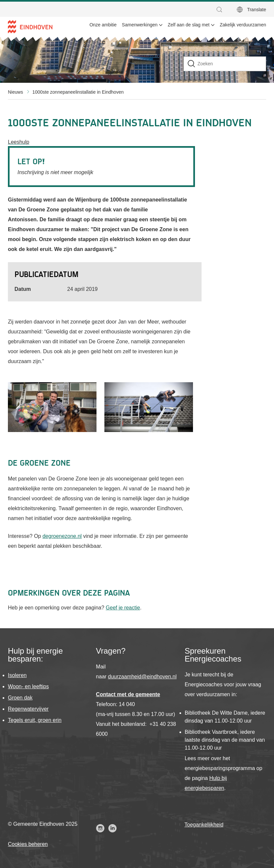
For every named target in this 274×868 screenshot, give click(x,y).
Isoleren (17, 675)
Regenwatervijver (28, 709)
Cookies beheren (28, 844)
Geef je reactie (123, 608)
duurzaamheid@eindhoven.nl (142, 677)
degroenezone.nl (62, 536)
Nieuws (15, 92)
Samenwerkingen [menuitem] (140, 25)
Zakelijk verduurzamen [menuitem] (243, 25)
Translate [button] (257, 10)
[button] (221, 10)
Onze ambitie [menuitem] (103, 25)
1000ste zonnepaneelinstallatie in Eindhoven (78, 92)
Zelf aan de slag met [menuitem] (189, 25)
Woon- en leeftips (28, 686)
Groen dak (20, 698)
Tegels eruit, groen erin (35, 720)
